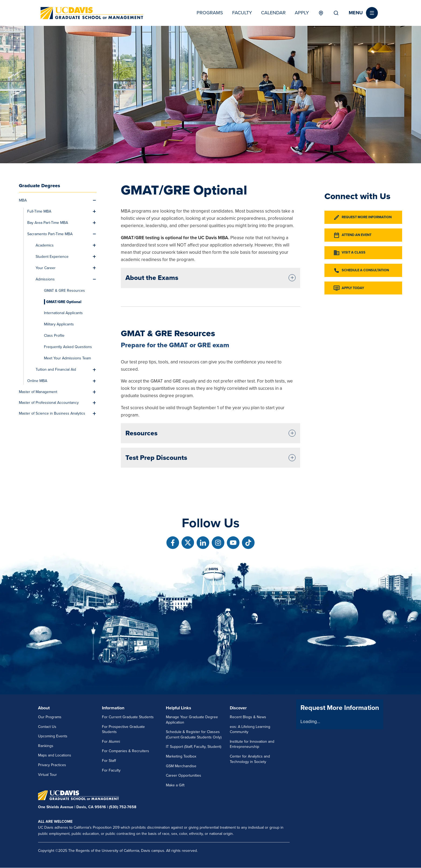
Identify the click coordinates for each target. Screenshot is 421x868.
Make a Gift (175, 785)
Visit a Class (349, 253)
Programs (210, 13)
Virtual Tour (47, 775)
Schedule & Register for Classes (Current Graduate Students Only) (194, 735)
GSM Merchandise (181, 766)
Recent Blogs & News (248, 717)
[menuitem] (55, 200)
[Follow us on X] (188, 543)
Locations (321, 13)
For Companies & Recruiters (126, 751)
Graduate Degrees (40, 186)
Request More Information (362, 217)
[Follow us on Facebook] (173, 543)
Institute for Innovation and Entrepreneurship (252, 744)
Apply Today (349, 288)
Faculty (242, 13)
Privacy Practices (52, 765)
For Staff (109, 761)
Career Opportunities (184, 775)
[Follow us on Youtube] (233, 543)
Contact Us (47, 727)
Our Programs (50, 717)
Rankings (46, 746)
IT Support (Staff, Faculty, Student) (194, 747)
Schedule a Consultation (361, 270)
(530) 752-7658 (123, 807)
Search (336, 13)
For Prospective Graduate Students (123, 729)
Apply (302, 13)
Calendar (273, 13)
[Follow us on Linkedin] (203, 543)
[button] (363, 13)
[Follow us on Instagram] (218, 543)
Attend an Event (352, 235)
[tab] (211, 278)
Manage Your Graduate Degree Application (192, 720)
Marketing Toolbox (181, 756)
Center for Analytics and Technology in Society (250, 759)
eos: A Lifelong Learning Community (250, 729)
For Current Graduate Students (128, 717)
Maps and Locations (55, 755)
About (44, 708)
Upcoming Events (53, 736)
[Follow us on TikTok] (248, 543)
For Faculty (111, 770)
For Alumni (111, 742)
